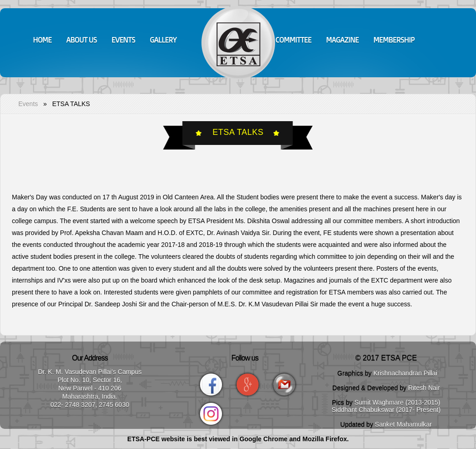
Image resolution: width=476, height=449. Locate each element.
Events (28, 104)
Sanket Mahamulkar (403, 424)
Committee (293, 40)
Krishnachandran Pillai (405, 373)
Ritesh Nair (424, 388)
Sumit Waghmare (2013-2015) (397, 402)
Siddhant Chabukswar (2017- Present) (386, 410)
